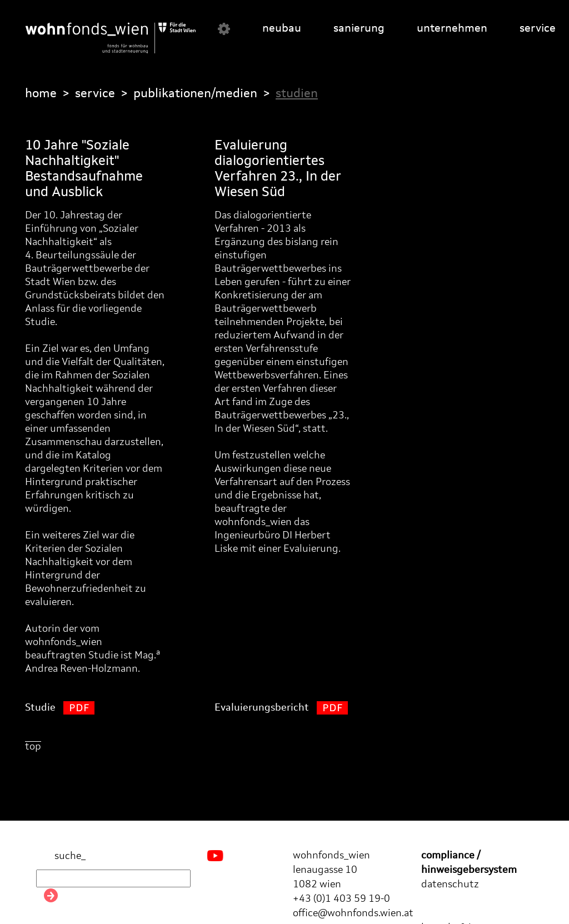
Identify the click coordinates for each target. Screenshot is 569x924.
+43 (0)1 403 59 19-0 (341, 899)
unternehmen (452, 29)
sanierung (359, 29)
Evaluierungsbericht (281, 708)
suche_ (61, 856)
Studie (60, 708)
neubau (282, 29)
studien (297, 94)
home (41, 94)
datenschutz (450, 885)
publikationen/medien (195, 94)
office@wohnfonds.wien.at (353, 913)
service (538, 29)
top (33, 747)
